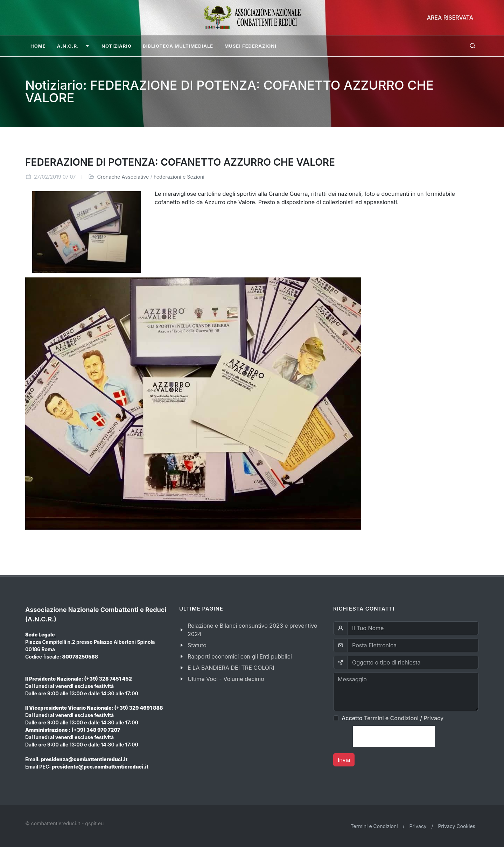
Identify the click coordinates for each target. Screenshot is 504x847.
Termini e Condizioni (391, 718)
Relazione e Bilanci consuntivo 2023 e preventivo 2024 (253, 630)
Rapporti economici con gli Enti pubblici (240, 656)
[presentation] (394, 736)
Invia (344, 760)
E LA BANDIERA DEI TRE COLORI (231, 668)
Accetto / (393, 718)
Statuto (197, 645)
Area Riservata (450, 18)
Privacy (433, 718)
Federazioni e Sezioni (179, 177)
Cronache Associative (123, 177)
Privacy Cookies (457, 826)
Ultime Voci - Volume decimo (226, 679)
